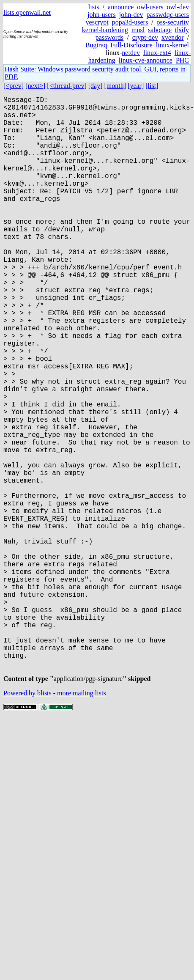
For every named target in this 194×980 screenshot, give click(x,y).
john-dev (131, 15)
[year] (136, 86)
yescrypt (97, 22)
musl (138, 30)
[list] (152, 86)
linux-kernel (172, 45)
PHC (182, 60)
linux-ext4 (157, 53)
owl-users (150, 7)
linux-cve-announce (146, 60)
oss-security (173, 22)
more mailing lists (82, 822)
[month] (115, 86)
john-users (102, 15)
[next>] (35, 86)
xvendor (172, 37)
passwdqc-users (168, 15)
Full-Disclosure (131, 45)
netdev (131, 53)
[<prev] (14, 86)
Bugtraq (96, 45)
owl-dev (178, 7)
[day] (96, 86)
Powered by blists (27, 822)
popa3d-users (130, 22)
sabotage (160, 30)
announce (121, 7)
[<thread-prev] (67, 86)
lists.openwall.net (27, 12)
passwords (110, 37)
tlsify (182, 30)
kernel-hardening (105, 30)
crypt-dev (145, 37)
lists (94, 7)
